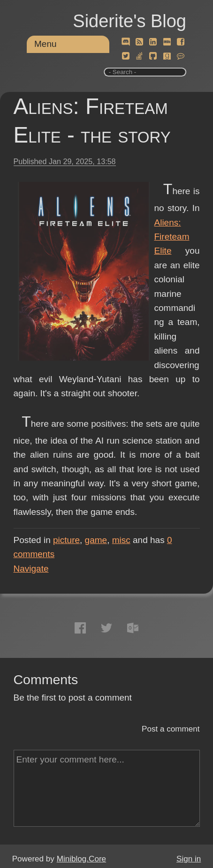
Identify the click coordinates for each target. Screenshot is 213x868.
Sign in (189, 859)
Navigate (31, 569)
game (96, 540)
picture (66, 540)
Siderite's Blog (129, 21)
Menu (46, 44)
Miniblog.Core (81, 859)
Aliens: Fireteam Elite (172, 237)
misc (121, 540)
